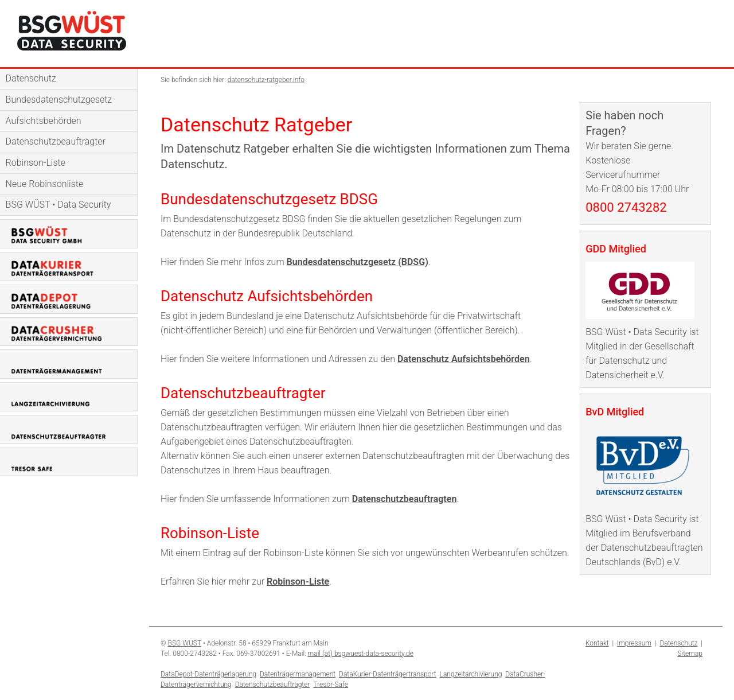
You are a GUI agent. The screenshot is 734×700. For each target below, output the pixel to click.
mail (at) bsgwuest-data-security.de (361, 654)
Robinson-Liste (36, 163)
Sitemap (690, 654)
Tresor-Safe (331, 685)
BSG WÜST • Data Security (58, 205)
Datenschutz (31, 78)
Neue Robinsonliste (45, 184)
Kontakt (597, 643)
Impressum (634, 643)
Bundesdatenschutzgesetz (59, 100)
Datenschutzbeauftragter (56, 141)
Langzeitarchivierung (471, 674)
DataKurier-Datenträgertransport (388, 674)
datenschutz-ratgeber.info (266, 80)
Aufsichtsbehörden (44, 121)
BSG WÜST (185, 643)
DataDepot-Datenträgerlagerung (208, 674)
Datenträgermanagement (298, 674)
